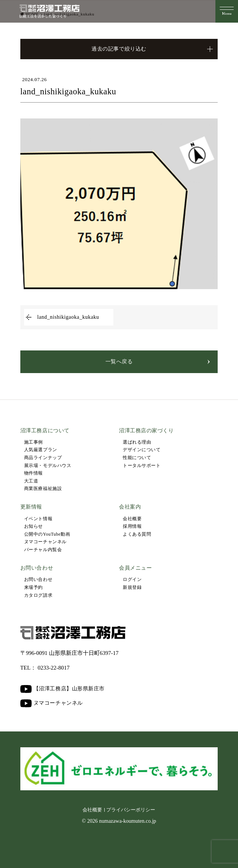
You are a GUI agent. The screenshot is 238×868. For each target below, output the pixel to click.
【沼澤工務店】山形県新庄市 (63, 689)
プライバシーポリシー (131, 810)
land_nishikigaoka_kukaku (68, 317)
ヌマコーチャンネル (45, 542)
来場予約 (34, 587)
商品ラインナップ (43, 458)
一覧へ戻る (119, 362)
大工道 (31, 481)
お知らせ (34, 526)
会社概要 (132, 519)
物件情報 (34, 473)
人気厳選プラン (41, 450)
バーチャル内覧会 (43, 550)
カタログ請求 (38, 595)
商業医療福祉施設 (43, 489)
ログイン (132, 579)
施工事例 (34, 442)
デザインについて (142, 450)
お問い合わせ (38, 579)
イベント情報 (38, 519)
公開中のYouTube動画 (47, 534)
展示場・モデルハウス (48, 465)
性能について (137, 458)
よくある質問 (137, 534)
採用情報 (132, 526)
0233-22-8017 (54, 668)
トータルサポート (142, 465)
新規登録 (132, 587)
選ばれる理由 (137, 442)
